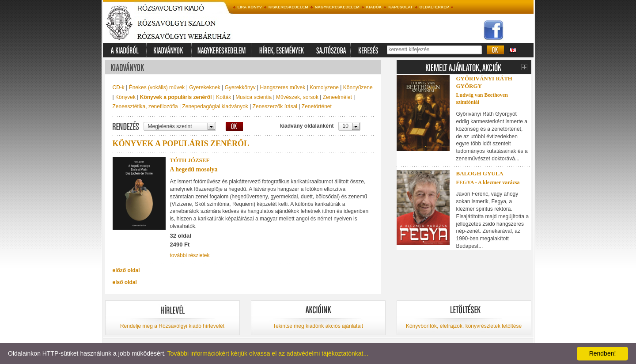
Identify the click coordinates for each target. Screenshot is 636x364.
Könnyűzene (358, 87)
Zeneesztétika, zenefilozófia (145, 106)
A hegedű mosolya (194, 169)
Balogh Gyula (480, 173)
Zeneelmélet (337, 97)
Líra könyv (250, 7)
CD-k (119, 87)
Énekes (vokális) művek (157, 87)
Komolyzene (324, 87)
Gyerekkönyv (240, 87)
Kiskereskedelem (288, 7)
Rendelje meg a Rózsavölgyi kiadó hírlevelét (172, 326)
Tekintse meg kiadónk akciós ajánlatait (318, 326)
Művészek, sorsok (297, 97)
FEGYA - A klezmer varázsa (488, 182)
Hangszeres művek (282, 87)
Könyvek (125, 97)
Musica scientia (254, 97)
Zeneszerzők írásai (275, 106)
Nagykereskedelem (337, 7)
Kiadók (374, 7)
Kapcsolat (400, 7)
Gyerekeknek (205, 87)
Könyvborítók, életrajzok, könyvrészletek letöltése (464, 326)
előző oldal (126, 270)
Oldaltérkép (434, 7)
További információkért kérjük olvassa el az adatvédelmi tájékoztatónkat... (268, 353)
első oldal (125, 282)
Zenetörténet (317, 106)
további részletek (190, 255)
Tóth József (190, 160)
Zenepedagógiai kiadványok (215, 106)
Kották (223, 97)
